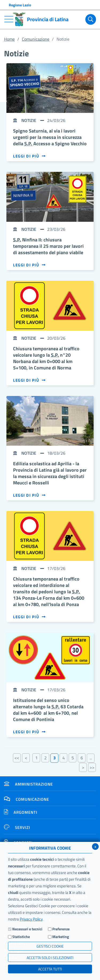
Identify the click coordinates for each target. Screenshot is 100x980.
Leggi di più (29, 156)
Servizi (17, 827)
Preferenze (61, 929)
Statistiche (21, 937)
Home (9, 39)
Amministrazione (28, 784)
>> (92, 767)
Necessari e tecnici (27, 929)
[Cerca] (91, 19)
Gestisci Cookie (50, 946)
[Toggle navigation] (9, 19)
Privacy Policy (31, 919)
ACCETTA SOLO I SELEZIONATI (50, 958)
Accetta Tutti (50, 969)
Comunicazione (36, 39)
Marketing (61, 937)
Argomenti (21, 812)
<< (17, 758)
